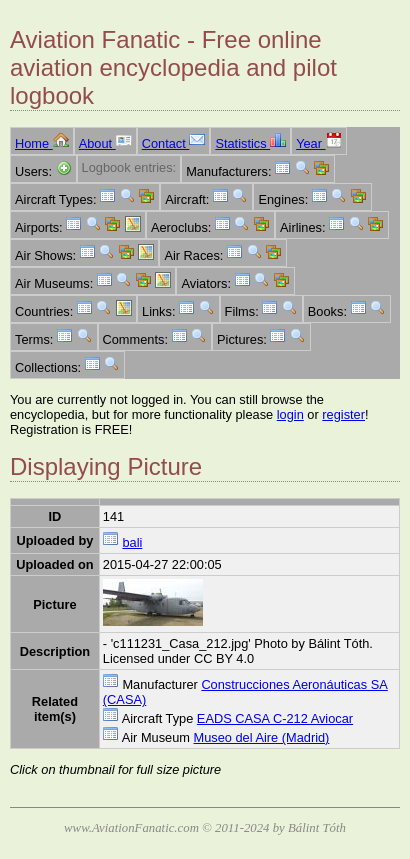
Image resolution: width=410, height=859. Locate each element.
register (343, 414)
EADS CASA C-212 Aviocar (275, 718)
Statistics (250, 143)
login (290, 414)
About (105, 143)
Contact (174, 143)
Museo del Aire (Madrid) (262, 737)
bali (132, 542)
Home (42, 143)
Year (318, 143)
